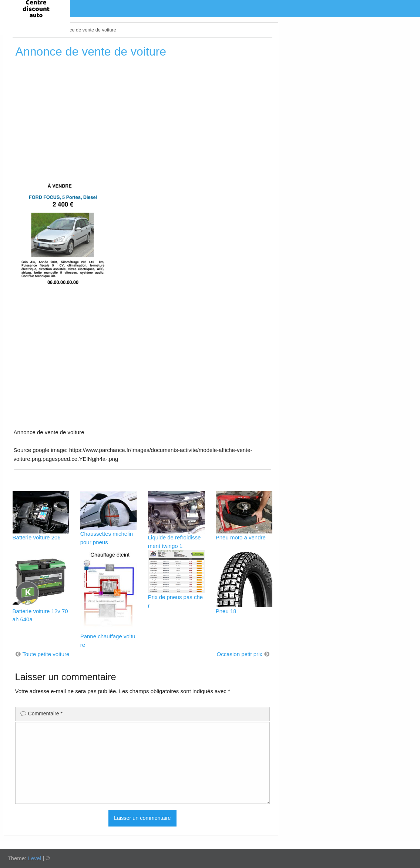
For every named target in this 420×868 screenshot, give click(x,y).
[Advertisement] (142, 118)
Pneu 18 (226, 611)
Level (34, 858)
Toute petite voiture (46, 654)
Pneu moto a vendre (241, 537)
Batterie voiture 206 (37, 537)
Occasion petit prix (239, 654)
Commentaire (45, 714)
